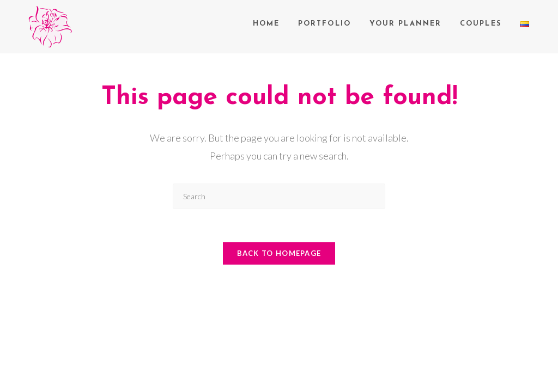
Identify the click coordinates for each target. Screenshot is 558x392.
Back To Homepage (279, 253)
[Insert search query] (279, 196)
